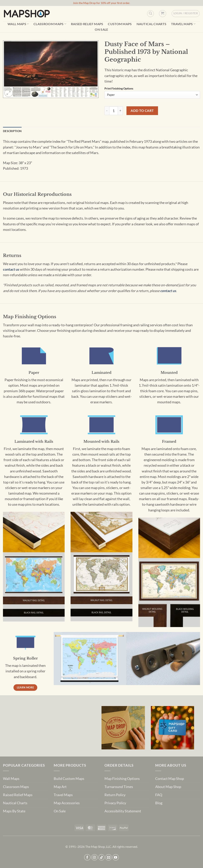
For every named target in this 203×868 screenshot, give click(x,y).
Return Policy (115, 795)
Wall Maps (18, 24)
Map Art (60, 787)
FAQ (159, 795)
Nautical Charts (152, 24)
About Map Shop (168, 787)
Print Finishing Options (119, 89)
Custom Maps (120, 24)
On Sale (101, 30)
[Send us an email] (109, 857)
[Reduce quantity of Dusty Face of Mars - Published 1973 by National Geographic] (107, 111)
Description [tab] (12, 131)
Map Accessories (67, 803)
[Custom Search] (150, 14)
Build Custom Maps (69, 779)
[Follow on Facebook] (87, 857)
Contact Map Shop (170, 779)
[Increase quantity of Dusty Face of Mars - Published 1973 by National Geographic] (120, 111)
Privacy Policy (115, 803)
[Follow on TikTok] (102, 857)
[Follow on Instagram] (94, 857)
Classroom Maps (50, 24)
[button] (162, 14)
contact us (11, 269)
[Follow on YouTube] (116, 857)
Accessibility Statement (123, 811)
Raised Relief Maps (87, 24)
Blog (159, 803)
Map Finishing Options (122, 779)
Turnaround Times (119, 787)
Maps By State (14, 811)
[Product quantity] (114, 111)
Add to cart (142, 111)
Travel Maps (183, 24)
